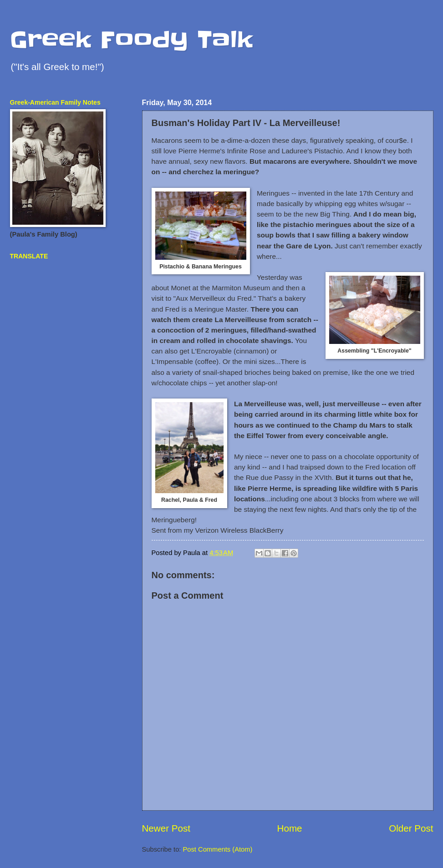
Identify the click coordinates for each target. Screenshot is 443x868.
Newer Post (166, 828)
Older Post (411, 828)
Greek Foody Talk (131, 40)
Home (290, 828)
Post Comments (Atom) (218, 849)
